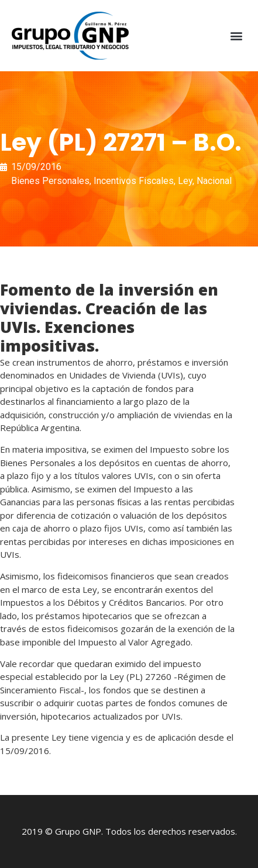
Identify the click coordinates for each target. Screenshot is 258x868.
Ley (185, 181)
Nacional (214, 181)
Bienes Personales (50, 181)
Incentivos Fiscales (134, 181)
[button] (237, 36)
